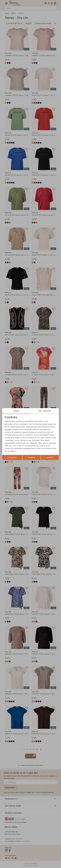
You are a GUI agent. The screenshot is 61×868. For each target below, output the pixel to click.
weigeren (32, 457)
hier (54, 443)
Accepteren (12, 457)
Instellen (50, 457)
